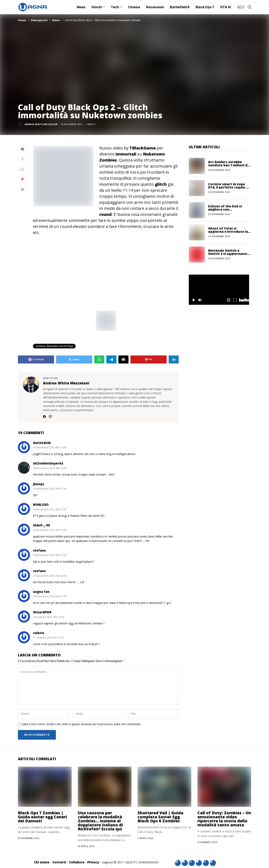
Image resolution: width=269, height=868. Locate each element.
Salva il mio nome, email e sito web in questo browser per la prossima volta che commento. (81, 724)
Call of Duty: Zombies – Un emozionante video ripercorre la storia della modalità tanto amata (224, 819)
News (56, 20)
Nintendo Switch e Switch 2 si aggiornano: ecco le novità (228, 254)
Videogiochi (39, 20)
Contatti (59, 862)
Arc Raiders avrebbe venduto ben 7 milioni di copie (228, 165)
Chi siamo (42, 862)
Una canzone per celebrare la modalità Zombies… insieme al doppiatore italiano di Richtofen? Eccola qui (100, 821)
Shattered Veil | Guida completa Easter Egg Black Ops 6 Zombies (160, 817)
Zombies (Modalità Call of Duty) (54, 346)
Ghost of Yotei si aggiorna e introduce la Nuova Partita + (228, 232)
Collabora (77, 862)
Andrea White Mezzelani (41, 124)
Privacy (93, 862)
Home (22, 20)
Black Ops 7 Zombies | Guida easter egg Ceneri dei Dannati (42, 817)
